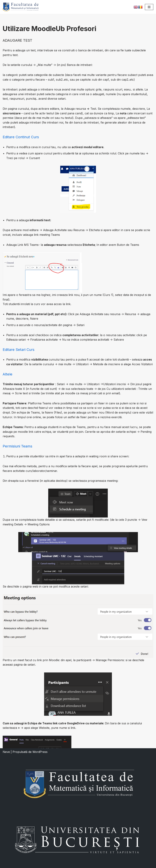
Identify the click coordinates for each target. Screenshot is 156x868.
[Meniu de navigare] (149, 7)
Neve (6, 752)
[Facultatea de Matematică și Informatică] (21, 7)
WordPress (40, 752)
